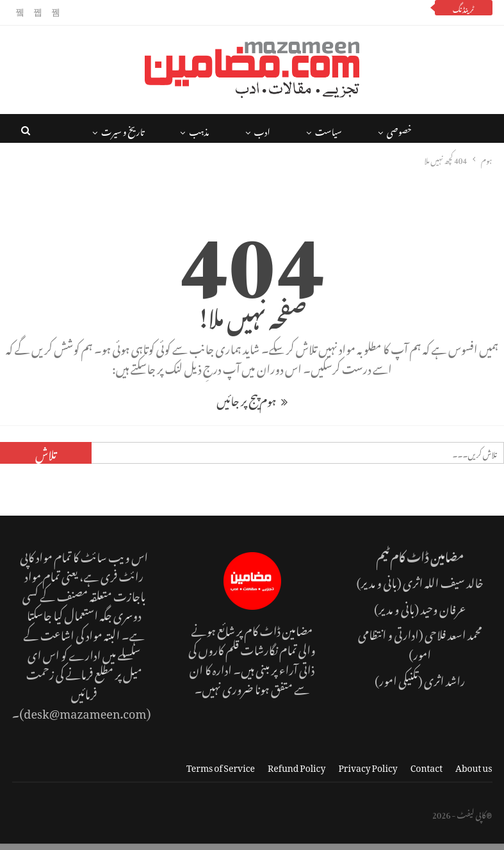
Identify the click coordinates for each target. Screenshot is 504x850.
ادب (262, 130)
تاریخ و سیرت (123, 130)
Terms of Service (221, 766)
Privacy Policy (368, 766)
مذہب (199, 130)
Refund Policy (297, 766)
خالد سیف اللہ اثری (443, 581)
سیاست (329, 130)
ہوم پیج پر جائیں (252, 399)
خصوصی (399, 130)
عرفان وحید (443, 607)
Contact (427, 766)
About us (474, 766)
